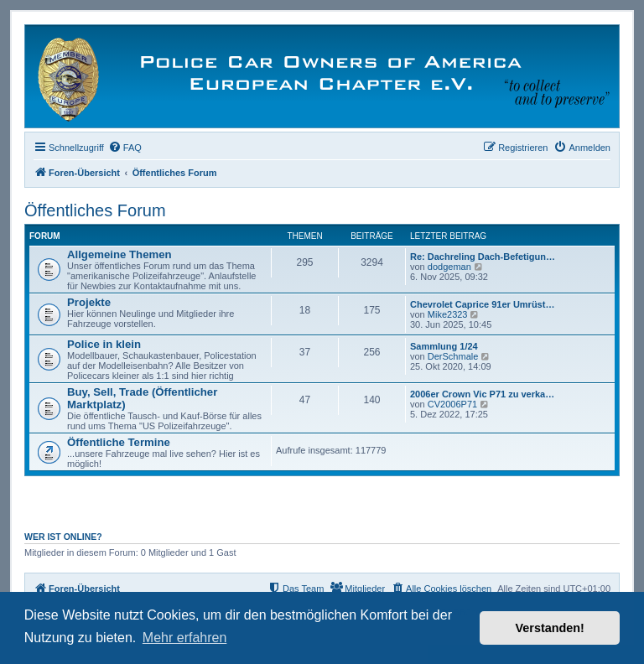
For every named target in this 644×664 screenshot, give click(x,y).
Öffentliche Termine (119, 442)
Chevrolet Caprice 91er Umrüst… (482, 304)
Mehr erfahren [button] (185, 638)
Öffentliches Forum (95, 210)
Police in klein (104, 344)
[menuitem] (125, 148)
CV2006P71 (452, 404)
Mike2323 (448, 314)
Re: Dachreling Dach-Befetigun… (483, 257)
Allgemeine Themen (119, 254)
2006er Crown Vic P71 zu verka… (482, 394)
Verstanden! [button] (550, 628)
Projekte (89, 302)
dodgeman (449, 267)
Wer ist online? (63, 537)
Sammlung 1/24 (444, 346)
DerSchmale (453, 356)
